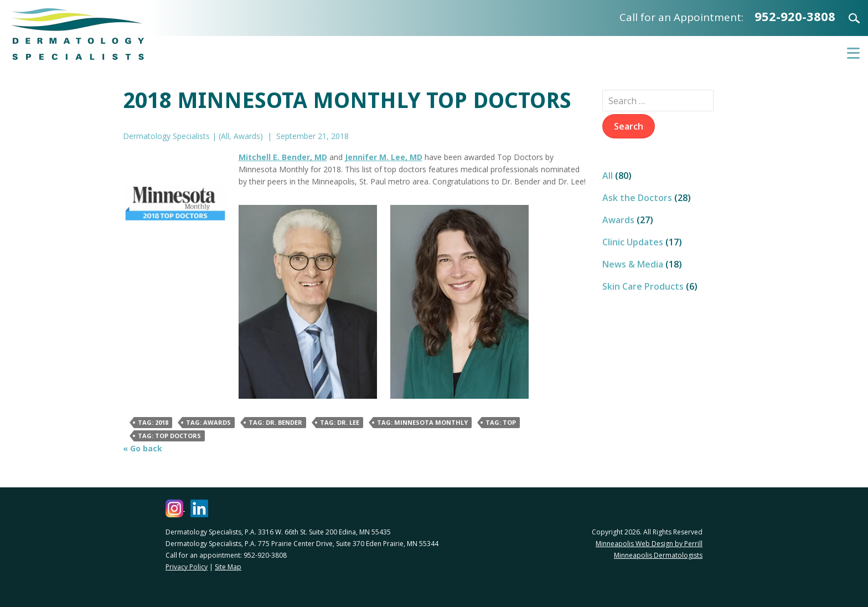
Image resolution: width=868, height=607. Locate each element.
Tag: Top (501, 422)
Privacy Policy (187, 567)
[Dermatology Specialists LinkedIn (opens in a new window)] (199, 508)
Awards (247, 136)
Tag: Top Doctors (169, 436)
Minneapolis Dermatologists (658, 555)
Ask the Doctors (637, 198)
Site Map (228, 567)
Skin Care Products (643, 286)
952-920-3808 (795, 16)
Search (848, 18)
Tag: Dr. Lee (340, 422)
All (225, 136)
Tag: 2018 (153, 422)
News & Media (633, 264)
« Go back (143, 448)
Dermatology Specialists (77, 34)
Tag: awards (208, 422)
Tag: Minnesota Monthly (422, 422)
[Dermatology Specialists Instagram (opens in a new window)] (175, 508)
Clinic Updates (633, 242)
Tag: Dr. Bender (275, 422)
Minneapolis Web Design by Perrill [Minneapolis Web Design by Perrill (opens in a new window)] (649, 544)
